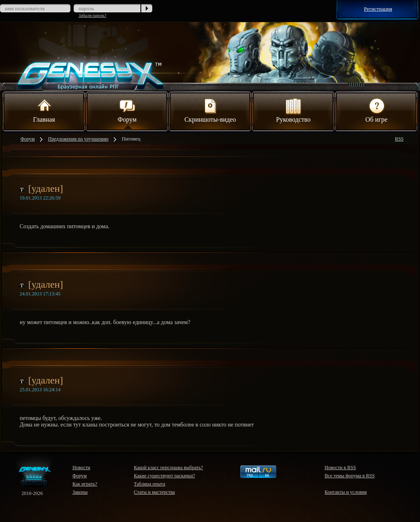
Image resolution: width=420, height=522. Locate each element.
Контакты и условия (346, 492)
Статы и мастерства (154, 492)
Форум (127, 110)
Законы (80, 492)
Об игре (377, 110)
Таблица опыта (150, 484)
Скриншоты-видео (210, 110)
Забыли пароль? (93, 15)
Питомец (131, 139)
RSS (399, 139)
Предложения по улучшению (78, 139)
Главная (44, 110)
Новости (81, 468)
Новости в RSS (340, 468)
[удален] (46, 188)
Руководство (293, 110)
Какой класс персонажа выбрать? (168, 468)
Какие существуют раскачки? (164, 476)
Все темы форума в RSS (350, 476)
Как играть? (85, 484)
